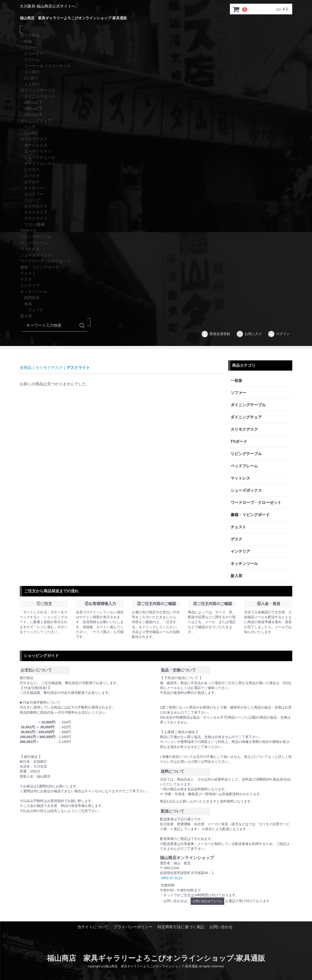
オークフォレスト (156, 164)
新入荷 (156, 316)
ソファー (156, 48)
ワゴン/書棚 (156, 225)
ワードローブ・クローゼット (156, 261)
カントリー (156, 194)
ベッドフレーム (156, 243)
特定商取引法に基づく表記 (181, 927)
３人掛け (156, 72)
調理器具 (156, 298)
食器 (156, 304)
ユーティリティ (156, 151)
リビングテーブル (156, 237)
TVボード (156, 231)
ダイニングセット (156, 97)
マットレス (156, 249)
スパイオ (156, 176)
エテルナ (156, 182)
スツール (156, 60)
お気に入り (249, 334)
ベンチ (156, 127)
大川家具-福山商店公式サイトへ (48, 6)
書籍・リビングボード (156, 267)
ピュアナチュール (156, 158)
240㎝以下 (156, 103)
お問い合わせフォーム (207, 901)
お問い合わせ (221, 927)
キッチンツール (156, 292)
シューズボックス (156, 255)
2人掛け (156, 78)
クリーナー (156, 54)
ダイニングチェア (156, 121)
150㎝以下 (156, 115)
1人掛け (156, 133)
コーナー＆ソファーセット (156, 66)
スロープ (156, 200)
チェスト (156, 274)
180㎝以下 (156, 109)
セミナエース (156, 206)
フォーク (156, 310)
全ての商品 (156, 36)
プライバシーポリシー (133, 927)
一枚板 (156, 42)
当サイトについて (93, 927)
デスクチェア (156, 213)
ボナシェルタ (156, 145)
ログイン (279, 334)
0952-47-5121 (172, 878)
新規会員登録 (216, 334)
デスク (156, 280)
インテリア (156, 286)
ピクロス (156, 170)
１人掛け (156, 84)
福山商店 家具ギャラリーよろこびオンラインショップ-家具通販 (73, 18)
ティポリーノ (156, 188)
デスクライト (156, 219)
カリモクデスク (156, 139)
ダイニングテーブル (156, 90)
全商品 (26, 368)
